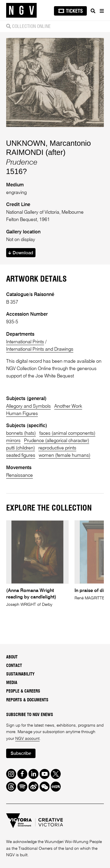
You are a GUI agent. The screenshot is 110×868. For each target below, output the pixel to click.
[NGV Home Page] (21, 10)
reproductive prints (57, 448)
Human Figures (22, 414)
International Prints (25, 342)
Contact (14, 666)
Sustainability (20, 674)
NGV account (27, 739)
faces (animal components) (67, 433)
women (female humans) (65, 455)
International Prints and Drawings (40, 349)
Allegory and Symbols (28, 406)
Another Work (68, 406)
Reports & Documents (27, 700)
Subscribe (21, 754)
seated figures (21, 455)
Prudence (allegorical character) (57, 441)
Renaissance (20, 475)
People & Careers (23, 691)
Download (21, 253)
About (12, 657)
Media (12, 683)
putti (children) (21, 448)
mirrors (13, 441)
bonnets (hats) (21, 433)
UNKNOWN (26, 143)
